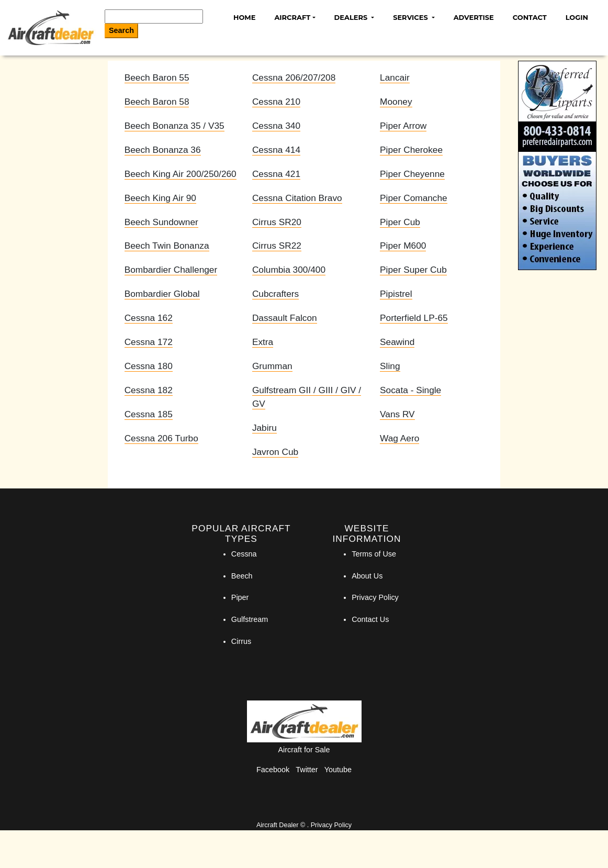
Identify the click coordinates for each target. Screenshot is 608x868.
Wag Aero (399, 438)
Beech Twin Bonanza (167, 246)
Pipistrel (396, 294)
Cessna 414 (276, 150)
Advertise (474, 17)
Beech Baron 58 (157, 102)
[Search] (154, 17)
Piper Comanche (414, 198)
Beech (242, 576)
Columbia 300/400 (289, 270)
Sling (390, 366)
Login (577, 17)
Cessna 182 (149, 390)
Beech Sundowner (161, 222)
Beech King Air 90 (160, 198)
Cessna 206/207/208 (294, 77)
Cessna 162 (149, 318)
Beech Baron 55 (157, 77)
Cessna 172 (149, 342)
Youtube (338, 770)
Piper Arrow (403, 126)
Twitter (307, 770)
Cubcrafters (275, 294)
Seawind (397, 342)
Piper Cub (400, 222)
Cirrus (241, 641)
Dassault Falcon (285, 318)
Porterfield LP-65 (414, 318)
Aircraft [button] (292, 17)
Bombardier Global (162, 294)
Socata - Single (410, 390)
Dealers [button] (352, 17)
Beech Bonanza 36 (163, 150)
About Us (367, 576)
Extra (263, 342)
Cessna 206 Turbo (161, 438)
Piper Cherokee (411, 150)
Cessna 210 (276, 102)
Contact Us (370, 619)
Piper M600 (403, 246)
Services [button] (411, 17)
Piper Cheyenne (412, 174)
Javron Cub (275, 452)
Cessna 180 (149, 366)
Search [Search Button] (121, 30)
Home (244, 17)
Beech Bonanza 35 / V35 (174, 126)
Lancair (395, 77)
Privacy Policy (375, 597)
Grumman (272, 366)
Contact (530, 17)
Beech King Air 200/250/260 (181, 174)
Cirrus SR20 (277, 222)
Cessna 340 (276, 126)
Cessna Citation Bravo (297, 198)
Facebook (273, 770)
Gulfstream (250, 619)
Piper (240, 597)
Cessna (244, 554)
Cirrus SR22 (277, 246)
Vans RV (397, 414)
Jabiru (264, 428)
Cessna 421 (276, 174)
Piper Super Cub (413, 270)
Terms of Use (374, 554)
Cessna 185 (149, 414)
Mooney (396, 102)
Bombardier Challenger (171, 270)
